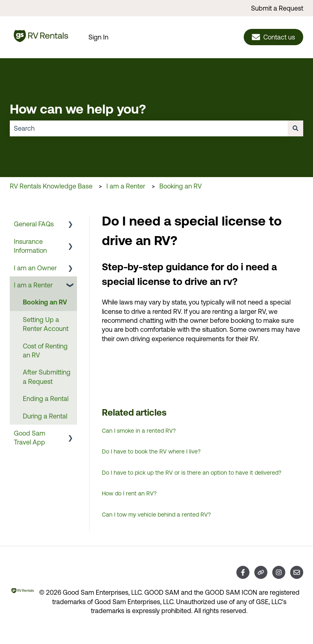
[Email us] (297, 572)
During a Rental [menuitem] (45, 416)
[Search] (295, 128)
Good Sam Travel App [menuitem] (30, 438)
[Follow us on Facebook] (243, 572)
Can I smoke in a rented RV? (139, 431)
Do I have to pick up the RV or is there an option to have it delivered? (192, 473)
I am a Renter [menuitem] (33, 285)
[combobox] (149, 128)
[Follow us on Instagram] (279, 572)
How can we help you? (78, 109)
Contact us (273, 37)
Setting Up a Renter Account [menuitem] (46, 324)
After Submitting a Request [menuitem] (47, 377)
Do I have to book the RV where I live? (151, 451)
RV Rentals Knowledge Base (51, 186)
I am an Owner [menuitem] (35, 268)
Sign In (98, 37)
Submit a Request (277, 8)
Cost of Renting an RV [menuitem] (45, 350)
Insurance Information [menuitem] (30, 246)
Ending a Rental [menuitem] (46, 399)
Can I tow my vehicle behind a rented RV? (156, 515)
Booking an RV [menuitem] (45, 302)
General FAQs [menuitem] (34, 224)
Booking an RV (181, 186)
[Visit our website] (261, 572)
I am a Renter (126, 186)
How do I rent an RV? (129, 493)
